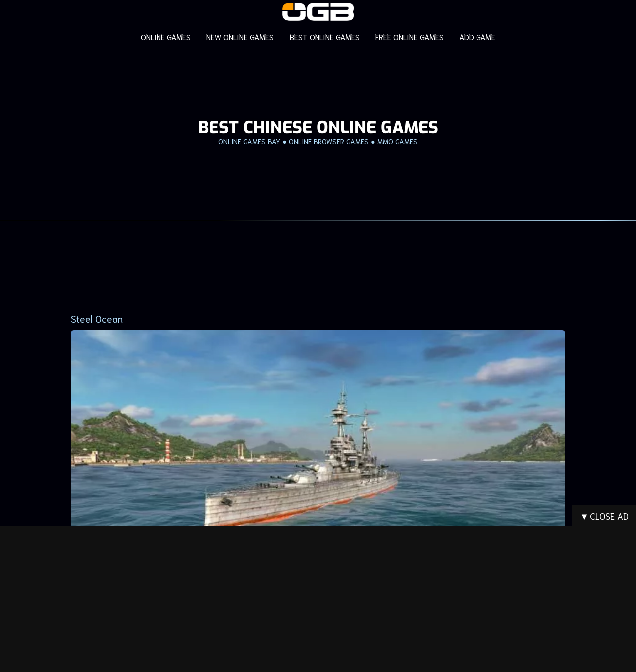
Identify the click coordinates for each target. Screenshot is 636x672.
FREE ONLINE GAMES (409, 37)
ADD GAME (476, 37)
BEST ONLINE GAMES (324, 37)
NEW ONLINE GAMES (240, 37)
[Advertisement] (318, 261)
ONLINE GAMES (167, 37)
